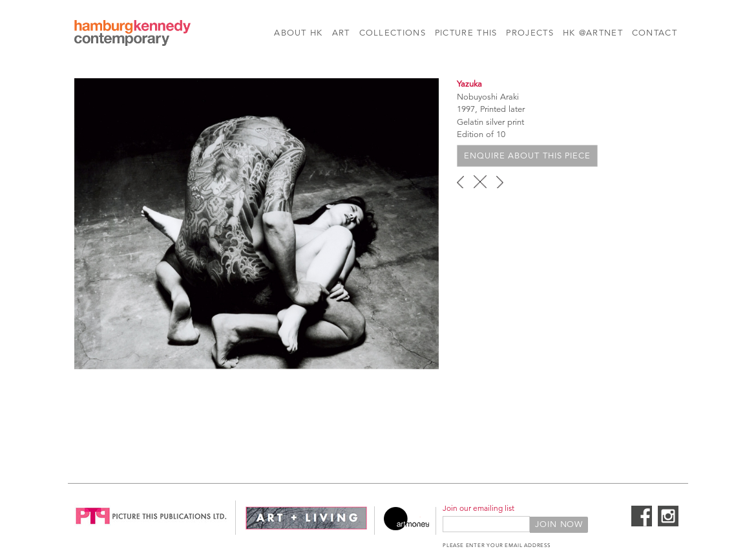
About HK (298, 33)
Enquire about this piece (527, 156)
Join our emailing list (478, 508)
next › (500, 182)
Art (341, 33)
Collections (393, 33)
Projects (530, 33)
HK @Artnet (593, 33)
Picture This (466, 33)
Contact (655, 33)
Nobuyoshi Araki (488, 97)
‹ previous (460, 182)
